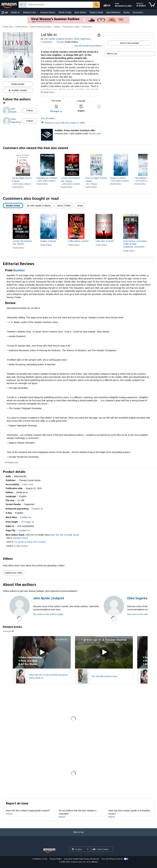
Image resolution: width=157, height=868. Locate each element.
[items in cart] (152, 5)
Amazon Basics (48, 12)
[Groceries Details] (144, 13)
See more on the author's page (48, 614)
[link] (23, 180)
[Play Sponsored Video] (42, 652)
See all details (48, 118)
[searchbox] (60, 5)
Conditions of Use (40, 859)
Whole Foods (65, 12)
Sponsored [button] (8, 631)
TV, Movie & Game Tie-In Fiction (30, 542)
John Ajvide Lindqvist (54, 39)
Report (9, 814)
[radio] (13, 205)
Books (127, 12)
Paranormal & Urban (71, 27)
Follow (30, 111)
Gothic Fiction (21, 546)
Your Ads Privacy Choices (112, 859)
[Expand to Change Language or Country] (87, 849)
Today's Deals (96, 12)
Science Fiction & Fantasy (40, 27)
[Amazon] (9, 5)
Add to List (112, 54)
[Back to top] (78, 835)
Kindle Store (8, 27)
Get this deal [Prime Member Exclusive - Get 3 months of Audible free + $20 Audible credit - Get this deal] (95, 134)
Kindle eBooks (21, 27)
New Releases (113, 12)
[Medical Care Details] (37, 13)
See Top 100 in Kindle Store (65, 535)
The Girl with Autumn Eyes (104, 676)
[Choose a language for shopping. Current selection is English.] (77, 849)
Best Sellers (80, 12)
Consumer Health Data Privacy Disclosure (81, 859)
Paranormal (87, 27)
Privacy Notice (56, 859)
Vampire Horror (20, 538)
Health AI (15, 12)
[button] (5, 12)
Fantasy (57, 27)
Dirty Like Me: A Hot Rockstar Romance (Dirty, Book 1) (49, 676)
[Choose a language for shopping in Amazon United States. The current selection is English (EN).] (106, 5)
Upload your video (14, 573)
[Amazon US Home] (49, 851)
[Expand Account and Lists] (133, 6)
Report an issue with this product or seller (63, 123)
